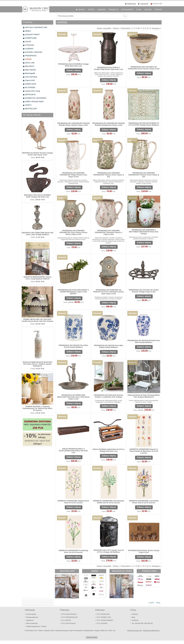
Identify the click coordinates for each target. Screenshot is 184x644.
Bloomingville (30, 73)
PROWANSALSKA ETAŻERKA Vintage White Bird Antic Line (73, 65)
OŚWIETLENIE (31, 38)
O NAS (139, 10)
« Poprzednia (125, 28)
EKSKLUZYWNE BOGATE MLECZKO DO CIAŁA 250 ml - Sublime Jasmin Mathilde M (37, 364)
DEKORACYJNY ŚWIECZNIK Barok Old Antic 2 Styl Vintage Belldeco (37, 234)
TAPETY (28, 105)
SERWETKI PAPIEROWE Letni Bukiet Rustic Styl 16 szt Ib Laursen (144, 502)
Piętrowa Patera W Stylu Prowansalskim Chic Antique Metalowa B (144, 396)
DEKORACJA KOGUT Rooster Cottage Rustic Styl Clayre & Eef (37, 154)
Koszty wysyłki (31, 614)
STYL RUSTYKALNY (69, 623)
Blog (133, 617)
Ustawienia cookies (92, 637)
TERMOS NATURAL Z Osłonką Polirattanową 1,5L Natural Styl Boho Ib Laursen (37, 408)
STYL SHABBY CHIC (104, 617)
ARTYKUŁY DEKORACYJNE (36, 27)
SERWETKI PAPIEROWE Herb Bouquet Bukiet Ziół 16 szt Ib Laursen (109, 502)
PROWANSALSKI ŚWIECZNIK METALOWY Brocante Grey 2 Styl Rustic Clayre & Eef (73, 397)
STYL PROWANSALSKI (70, 617)
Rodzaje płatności (32, 617)
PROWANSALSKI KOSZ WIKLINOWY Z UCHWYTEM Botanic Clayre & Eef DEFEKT (73, 292)
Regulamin (30, 620)
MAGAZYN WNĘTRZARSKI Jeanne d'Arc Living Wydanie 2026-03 (37, 278)
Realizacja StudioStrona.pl (151, 631)
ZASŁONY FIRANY (32, 34)
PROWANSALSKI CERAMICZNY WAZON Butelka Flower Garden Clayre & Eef (73, 124)
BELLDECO (30, 66)
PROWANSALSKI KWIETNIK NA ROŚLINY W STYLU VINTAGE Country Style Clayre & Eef (109, 292)
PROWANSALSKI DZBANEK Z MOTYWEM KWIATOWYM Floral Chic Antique (144, 232)
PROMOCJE (114, 10)
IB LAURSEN (30, 87)
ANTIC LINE (30, 63)
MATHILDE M (30, 95)
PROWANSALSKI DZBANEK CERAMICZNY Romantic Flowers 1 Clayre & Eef (109, 232)
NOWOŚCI (102, 10)
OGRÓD (28, 59)
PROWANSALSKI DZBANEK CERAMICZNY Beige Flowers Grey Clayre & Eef (73, 175)
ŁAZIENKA (29, 49)
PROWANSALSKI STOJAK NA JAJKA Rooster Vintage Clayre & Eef (144, 291)
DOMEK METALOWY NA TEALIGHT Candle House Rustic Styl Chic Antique (37, 320)
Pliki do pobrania (32, 623)
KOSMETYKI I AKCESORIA (36, 98)
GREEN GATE (31, 84)
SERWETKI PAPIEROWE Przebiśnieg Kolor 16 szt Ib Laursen (73, 551)
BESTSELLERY (31, 109)
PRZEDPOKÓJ (31, 56)
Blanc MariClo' (31, 70)
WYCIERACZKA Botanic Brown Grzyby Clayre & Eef (144, 551)
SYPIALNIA (29, 45)
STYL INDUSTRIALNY (69, 614)
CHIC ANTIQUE (31, 77)
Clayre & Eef (30, 80)
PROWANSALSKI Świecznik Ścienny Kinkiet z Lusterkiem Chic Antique (109, 396)
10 (147, 28)
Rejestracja (132, 4)
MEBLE (28, 31)
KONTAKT (158, 10)
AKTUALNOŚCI (127, 10)
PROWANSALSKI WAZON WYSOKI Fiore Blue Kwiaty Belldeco (144, 341)
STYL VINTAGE (102, 623)
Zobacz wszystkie (104, 28)
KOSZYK (156, 4)
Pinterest (135, 614)
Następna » (157, 28)
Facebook (135, 620)
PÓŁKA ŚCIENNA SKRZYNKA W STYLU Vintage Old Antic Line (109, 450)
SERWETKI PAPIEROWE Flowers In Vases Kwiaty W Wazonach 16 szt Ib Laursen (144, 451)
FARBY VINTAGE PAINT (34, 102)
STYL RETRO (66, 620)
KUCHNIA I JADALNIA (34, 52)
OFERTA (91, 10)
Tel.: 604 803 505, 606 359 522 (142, 623)
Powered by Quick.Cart (135, 631)
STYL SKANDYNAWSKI (105, 620)
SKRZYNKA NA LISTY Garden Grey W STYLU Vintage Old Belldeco (109, 551)
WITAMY (82, 10)
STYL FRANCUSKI (103, 614)
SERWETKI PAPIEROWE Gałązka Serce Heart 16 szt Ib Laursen (73, 502)
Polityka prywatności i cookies (36, 626)
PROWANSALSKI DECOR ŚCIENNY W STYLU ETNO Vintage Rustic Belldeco (144, 124)
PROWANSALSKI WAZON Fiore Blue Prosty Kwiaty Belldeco (73, 346)
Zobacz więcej (74, 70)
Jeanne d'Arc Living (32, 91)
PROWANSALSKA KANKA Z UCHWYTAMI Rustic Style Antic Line (109, 68)
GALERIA (148, 10)
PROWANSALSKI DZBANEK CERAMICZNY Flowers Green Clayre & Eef (109, 175)
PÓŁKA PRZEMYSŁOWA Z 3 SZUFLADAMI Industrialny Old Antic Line (73, 451)
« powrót (151, 603)
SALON (28, 42)
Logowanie (144, 4)
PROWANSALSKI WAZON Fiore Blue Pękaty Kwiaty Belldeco (108, 346)
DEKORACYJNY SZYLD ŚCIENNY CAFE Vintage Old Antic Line (37, 196)
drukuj (158, 603)
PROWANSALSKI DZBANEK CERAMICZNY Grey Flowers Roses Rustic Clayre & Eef (73, 232)
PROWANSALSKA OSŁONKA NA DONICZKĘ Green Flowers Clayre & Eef (144, 68)
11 (150, 28)
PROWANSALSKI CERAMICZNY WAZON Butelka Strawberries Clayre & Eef (109, 124)
